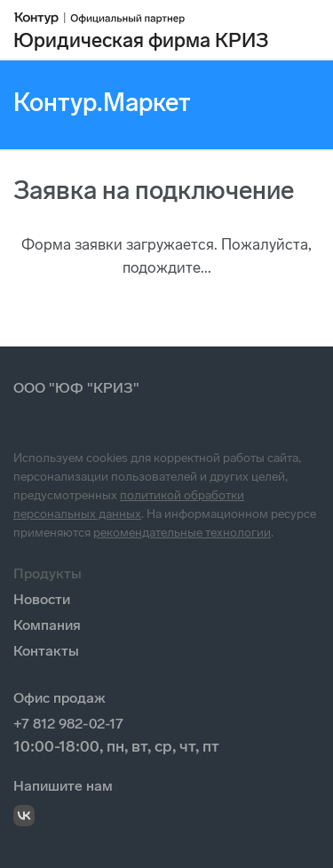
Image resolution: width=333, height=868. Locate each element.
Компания (47, 625)
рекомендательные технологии (182, 533)
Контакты (46, 651)
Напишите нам (63, 786)
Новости (42, 599)
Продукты (48, 573)
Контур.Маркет (102, 103)
